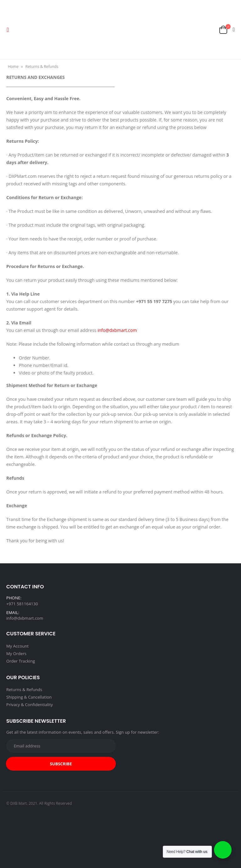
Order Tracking (21, 661)
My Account (17, 646)
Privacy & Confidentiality (29, 705)
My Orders (16, 654)
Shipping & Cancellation (29, 697)
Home (13, 67)
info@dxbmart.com (117, 330)
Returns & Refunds (24, 690)
